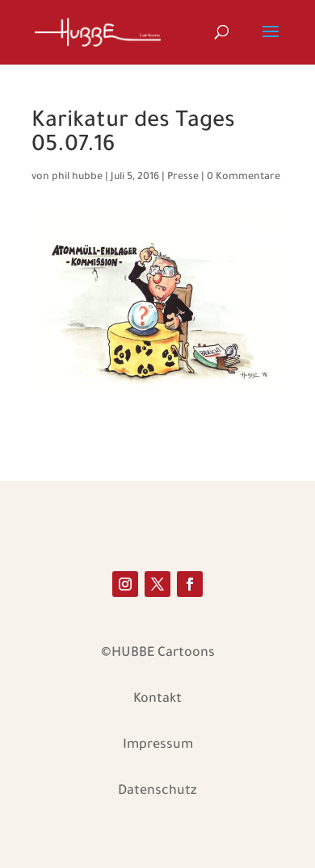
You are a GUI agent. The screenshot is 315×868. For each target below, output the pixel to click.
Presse (183, 177)
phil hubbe (77, 177)
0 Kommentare (244, 177)
